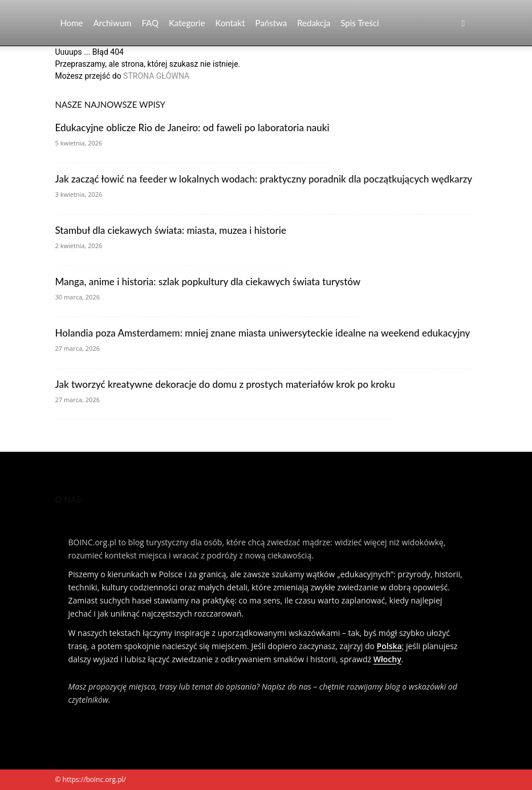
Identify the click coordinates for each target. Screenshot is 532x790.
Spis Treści (360, 23)
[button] (464, 23)
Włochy (387, 659)
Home (72, 23)
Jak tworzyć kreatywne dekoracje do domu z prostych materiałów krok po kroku (225, 384)
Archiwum (112, 23)
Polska (389, 646)
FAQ (150, 23)
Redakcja (314, 23)
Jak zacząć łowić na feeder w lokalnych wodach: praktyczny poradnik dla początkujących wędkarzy (264, 179)
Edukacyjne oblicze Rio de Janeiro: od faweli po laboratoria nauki (192, 127)
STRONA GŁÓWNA (156, 76)
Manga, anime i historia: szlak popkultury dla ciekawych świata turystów (208, 281)
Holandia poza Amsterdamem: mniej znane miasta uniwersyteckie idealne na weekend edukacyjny (263, 333)
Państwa (271, 23)
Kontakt (230, 23)
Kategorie (187, 23)
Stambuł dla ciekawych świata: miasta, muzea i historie (171, 230)
